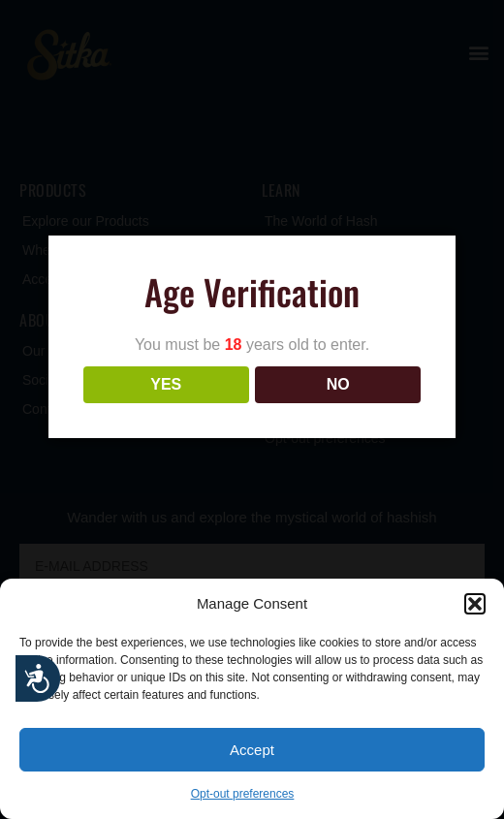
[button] (475, 604)
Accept (252, 750)
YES (166, 384)
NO (338, 384)
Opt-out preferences (243, 794)
